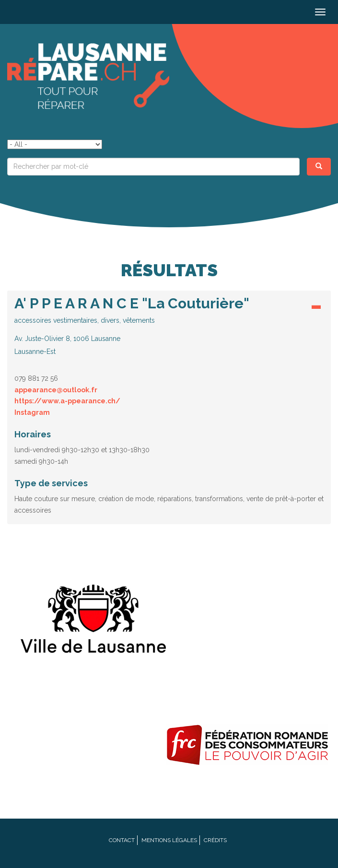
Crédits (215, 840)
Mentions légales (169, 840)
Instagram (32, 412)
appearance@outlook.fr (56, 390)
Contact (122, 840)
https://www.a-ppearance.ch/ (67, 401)
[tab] (169, 328)
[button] (169, 325)
